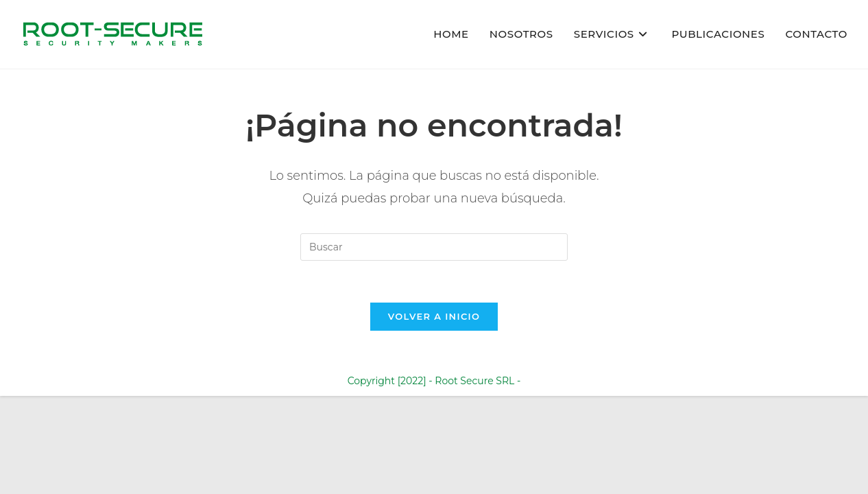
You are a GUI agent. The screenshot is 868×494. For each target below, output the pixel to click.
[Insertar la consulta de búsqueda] (434, 247)
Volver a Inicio (434, 316)
